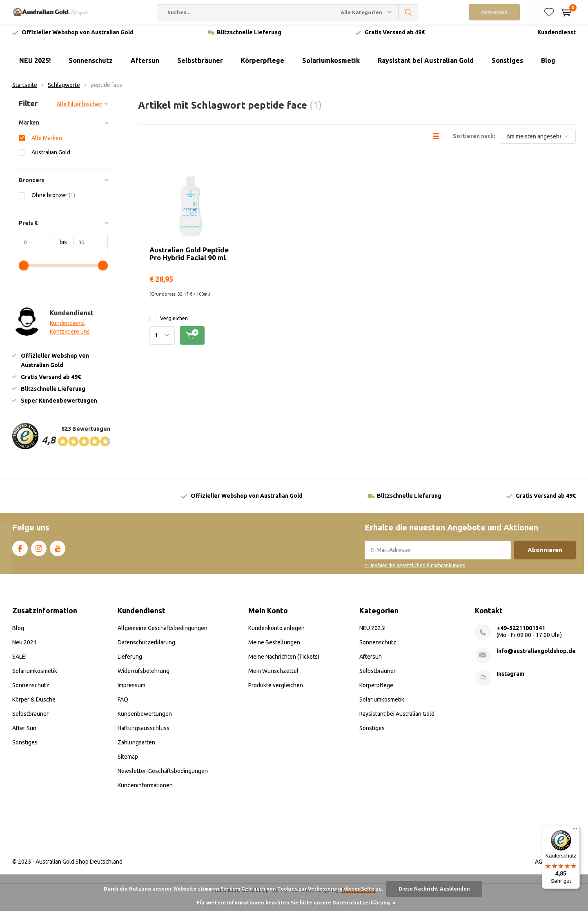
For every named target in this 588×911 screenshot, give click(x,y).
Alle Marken (47, 141)
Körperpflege (263, 64)
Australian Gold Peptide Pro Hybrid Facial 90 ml (189, 257)
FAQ (123, 703)
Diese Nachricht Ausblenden (434, 889)
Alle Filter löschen (79, 107)
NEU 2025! (35, 64)
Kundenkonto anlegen (276, 631)
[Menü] (575, 831)
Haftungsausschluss (144, 731)
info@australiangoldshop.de (536, 654)
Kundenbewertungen (145, 717)
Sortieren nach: (474, 139)
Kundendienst (557, 36)
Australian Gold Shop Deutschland (79, 865)
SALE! (19, 660)
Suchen (408, 12)
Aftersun (145, 64)
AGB (540, 865)
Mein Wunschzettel (273, 674)
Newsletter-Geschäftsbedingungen (163, 774)
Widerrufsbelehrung (144, 674)
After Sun (24, 731)
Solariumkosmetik (331, 64)
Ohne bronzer (53, 198)
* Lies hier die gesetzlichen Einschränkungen (415, 569)
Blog (548, 64)
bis (60, 245)
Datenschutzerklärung (146, 646)
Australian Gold (51, 155)
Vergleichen (169, 322)
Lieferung (130, 660)
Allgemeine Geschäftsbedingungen (163, 631)
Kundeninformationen (145, 788)
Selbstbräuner (200, 64)
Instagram (39, 550)
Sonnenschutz (91, 64)
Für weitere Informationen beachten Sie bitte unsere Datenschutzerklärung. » (296, 903)
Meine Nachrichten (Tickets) (284, 660)
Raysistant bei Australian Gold (426, 64)
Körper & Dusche (34, 703)
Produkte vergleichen (276, 688)
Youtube (58, 550)
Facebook (20, 550)
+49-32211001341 (521, 631)
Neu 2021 (24, 646)
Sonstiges (507, 64)
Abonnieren (545, 553)
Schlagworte (64, 88)
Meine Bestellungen (274, 646)
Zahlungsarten (136, 746)
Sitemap (128, 760)
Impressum (131, 688)
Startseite (25, 88)
